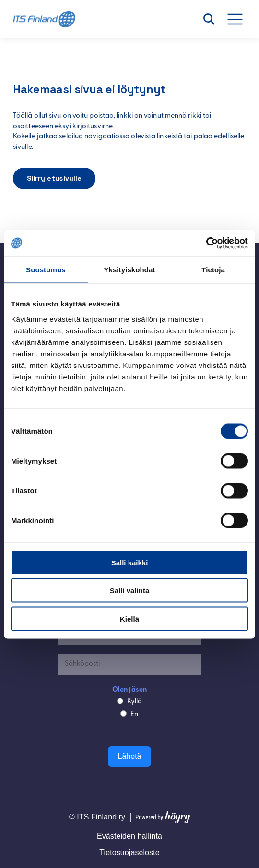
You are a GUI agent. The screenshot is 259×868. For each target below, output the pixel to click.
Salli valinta (130, 591)
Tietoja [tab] (213, 270)
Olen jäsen (129, 690)
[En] (124, 714)
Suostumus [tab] (46, 270)
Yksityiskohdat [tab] (129, 270)
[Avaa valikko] (240, 19)
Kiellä (129, 618)
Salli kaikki (130, 562)
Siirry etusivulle (54, 178)
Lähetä (130, 756)
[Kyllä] (120, 701)
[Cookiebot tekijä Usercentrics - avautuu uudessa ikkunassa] (206, 243)
